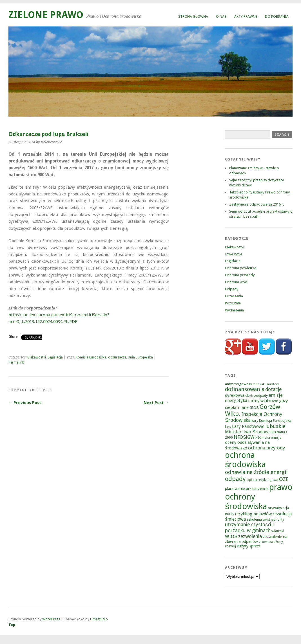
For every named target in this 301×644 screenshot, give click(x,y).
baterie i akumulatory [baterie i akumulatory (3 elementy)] (264, 384)
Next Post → (156, 403)
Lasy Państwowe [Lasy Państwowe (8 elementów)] (248, 426)
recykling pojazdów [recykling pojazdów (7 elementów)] (253, 514)
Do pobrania (277, 16)
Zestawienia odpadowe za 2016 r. (257, 204)
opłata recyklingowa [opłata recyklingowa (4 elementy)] (262, 480)
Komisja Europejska (91, 357)
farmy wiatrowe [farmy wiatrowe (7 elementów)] (263, 401)
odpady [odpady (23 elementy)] (235, 479)
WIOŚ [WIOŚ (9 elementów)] (231, 537)
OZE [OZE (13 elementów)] (284, 479)
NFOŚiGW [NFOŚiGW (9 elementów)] (244, 437)
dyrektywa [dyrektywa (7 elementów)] (235, 395)
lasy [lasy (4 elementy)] (228, 427)
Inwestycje (234, 254)
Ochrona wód (236, 282)
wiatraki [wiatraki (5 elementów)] (278, 531)
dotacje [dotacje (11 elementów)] (273, 389)
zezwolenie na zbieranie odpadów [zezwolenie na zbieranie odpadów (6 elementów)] (256, 539)
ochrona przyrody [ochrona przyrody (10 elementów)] (267, 448)
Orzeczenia (234, 296)
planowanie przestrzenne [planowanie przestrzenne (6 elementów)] (247, 489)
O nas (221, 16)
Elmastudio (99, 619)
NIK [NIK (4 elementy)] (258, 438)
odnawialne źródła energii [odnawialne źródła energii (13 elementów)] (256, 472)
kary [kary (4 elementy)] (255, 421)
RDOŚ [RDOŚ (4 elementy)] (229, 514)
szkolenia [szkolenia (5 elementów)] (254, 519)
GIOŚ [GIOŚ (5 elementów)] (254, 408)
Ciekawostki (37, 357)
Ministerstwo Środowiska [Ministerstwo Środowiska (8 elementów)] (250, 432)
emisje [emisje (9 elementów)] (276, 395)
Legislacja (55, 357)
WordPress (51, 619)
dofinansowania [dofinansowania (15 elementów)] (245, 389)
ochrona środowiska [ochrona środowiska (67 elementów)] (245, 460)
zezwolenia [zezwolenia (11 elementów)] (250, 536)
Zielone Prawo (46, 15)
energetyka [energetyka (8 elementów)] (236, 401)
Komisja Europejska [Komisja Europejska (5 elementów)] (275, 421)
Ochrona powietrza (241, 268)
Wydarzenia (234, 310)
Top (12, 625)
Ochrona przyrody (240, 275)
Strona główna (193, 16)
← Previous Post (25, 403)
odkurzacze (117, 357)
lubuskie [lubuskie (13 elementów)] (275, 426)
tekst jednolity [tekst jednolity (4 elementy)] (273, 520)
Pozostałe (233, 303)
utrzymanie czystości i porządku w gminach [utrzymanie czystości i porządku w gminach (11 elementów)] (249, 528)
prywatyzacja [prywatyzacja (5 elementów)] (278, 508)
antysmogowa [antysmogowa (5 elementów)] (237, 384)
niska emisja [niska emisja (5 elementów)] (272, 437)
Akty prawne (246, 16)
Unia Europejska (140, 357)
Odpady (232, 289)
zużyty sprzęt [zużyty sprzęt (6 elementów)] (249, 546)
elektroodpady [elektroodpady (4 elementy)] (257, 396)
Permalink (16, 362)
